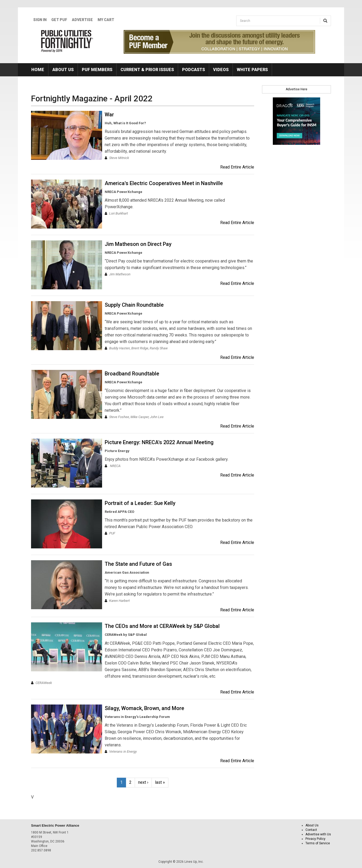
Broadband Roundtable (132, 374)
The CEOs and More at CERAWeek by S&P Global (162, 626)
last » (160, 782)
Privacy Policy (315, 839)
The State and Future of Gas (138, 564)
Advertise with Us (318, 834)
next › (143, 782)
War (109, 115)
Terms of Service (318, 843)
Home (38, 70)
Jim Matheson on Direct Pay (138, 244)
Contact (311, 830)
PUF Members (97, 70)
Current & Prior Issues (147, 70)
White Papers (252, 70)
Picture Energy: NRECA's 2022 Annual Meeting (159, 442)
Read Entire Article (237, 167)
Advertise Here (296, 89)
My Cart (106, 20)
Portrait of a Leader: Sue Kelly (140, 503)
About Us (63, 70)
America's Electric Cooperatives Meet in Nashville (164, 183)
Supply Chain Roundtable (134, 305)
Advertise (82, 20)
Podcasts (193, 70)
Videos (221, 70)
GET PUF (59, 20)
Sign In (40, 20)
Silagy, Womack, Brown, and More (144, 708)
